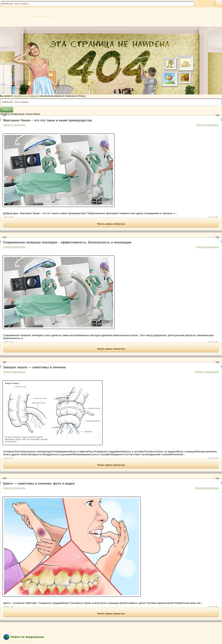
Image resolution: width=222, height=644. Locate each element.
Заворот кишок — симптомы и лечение (34, 367)
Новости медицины (208, 125)
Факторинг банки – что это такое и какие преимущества (47, 120)
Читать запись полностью (111, 224)
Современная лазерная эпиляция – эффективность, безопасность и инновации (67, 242)
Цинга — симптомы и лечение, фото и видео (39, 483)
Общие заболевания (207, 372)
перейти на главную (26, 96)
